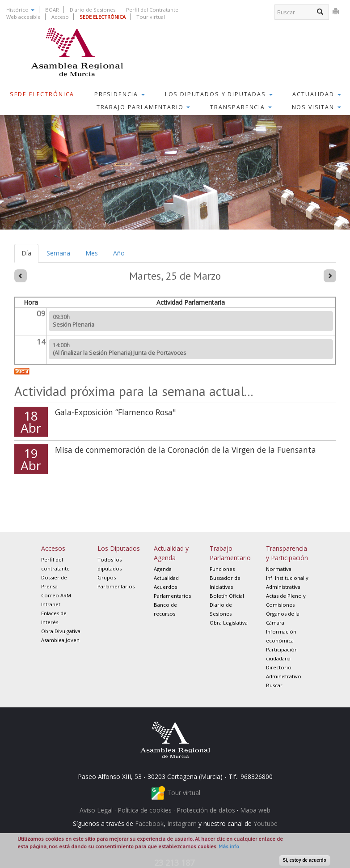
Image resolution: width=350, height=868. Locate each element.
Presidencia (120, 94)
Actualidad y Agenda (171, 553)
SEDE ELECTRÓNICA (103, 17)
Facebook (149, 823)
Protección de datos (206, 810)
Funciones (222, 569)
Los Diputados (119, 548)
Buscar (274, 685)
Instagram (182, 823)
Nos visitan (316, 107)
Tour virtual (151, 17)
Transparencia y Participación (287, 553)
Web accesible (23, 17)
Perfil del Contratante (152, 10)
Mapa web (255, 810)
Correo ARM (56, 595)
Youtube (266, 823)
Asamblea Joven (60, 640)
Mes (92, 253)
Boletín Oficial (227, 596)
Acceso (60, 17)
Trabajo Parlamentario (143, 107)
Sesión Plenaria (74, 325)
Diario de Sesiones (93, 10)
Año (119, 253)
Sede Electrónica (42, 94)
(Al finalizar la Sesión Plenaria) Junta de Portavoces (119, 353)
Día (30, 256)
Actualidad (316, 94)
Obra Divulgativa (61, 631)
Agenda (163, 569)
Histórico (20, 10)
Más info (229, 846)
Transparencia (241, 107)
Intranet (51, 604)
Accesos (53, 548)
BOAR (52, 10)
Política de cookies (145, 810)
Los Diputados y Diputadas (219, 94)
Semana (58, 253)
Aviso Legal (96, 810)
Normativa (279, 569)
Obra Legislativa (229, 623)
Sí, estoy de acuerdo (305, 860)
